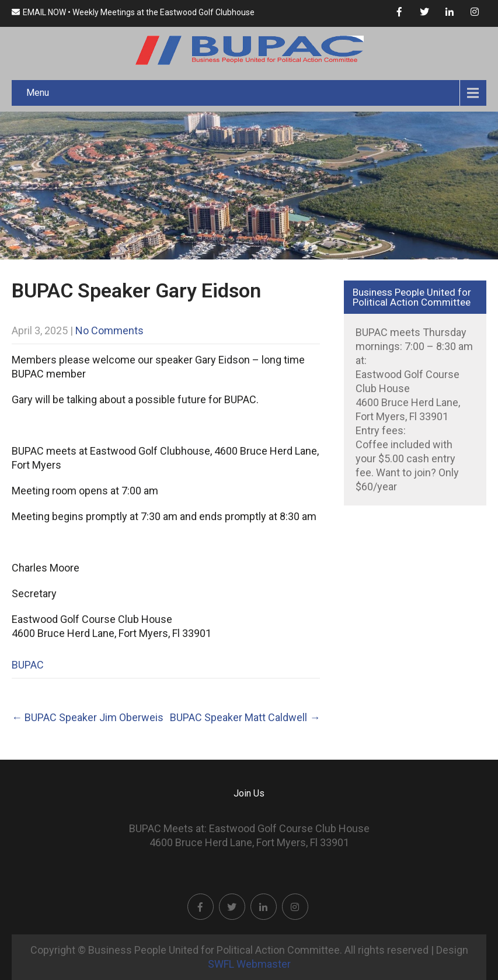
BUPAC (28, 665)
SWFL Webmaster (249, 964)
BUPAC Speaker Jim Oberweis (88, 717)
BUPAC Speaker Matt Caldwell (245, 717)
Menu (38, 93)
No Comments (109, 330)
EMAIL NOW (39, 12)
